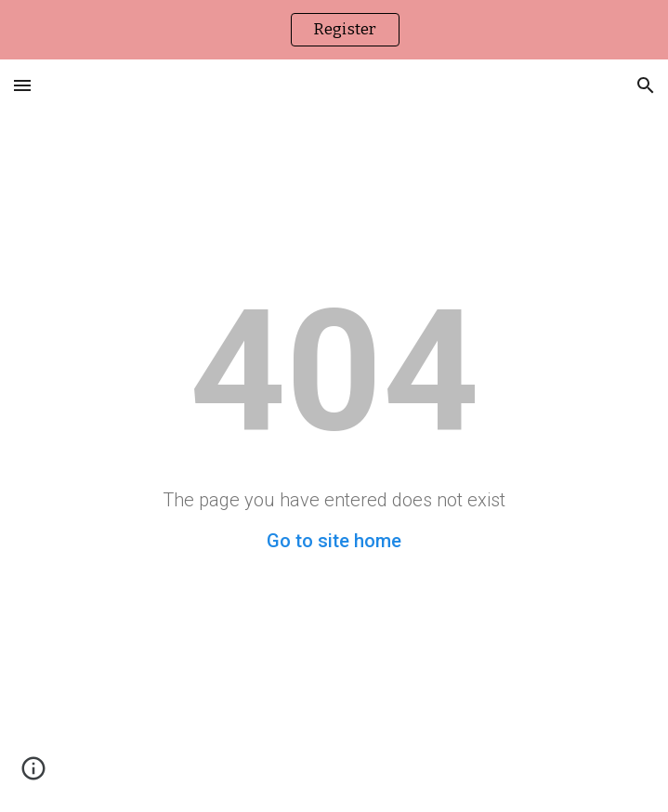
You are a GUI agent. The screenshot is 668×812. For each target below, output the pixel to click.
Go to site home (334, 541)
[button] (22, 85)
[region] (334, 30)
